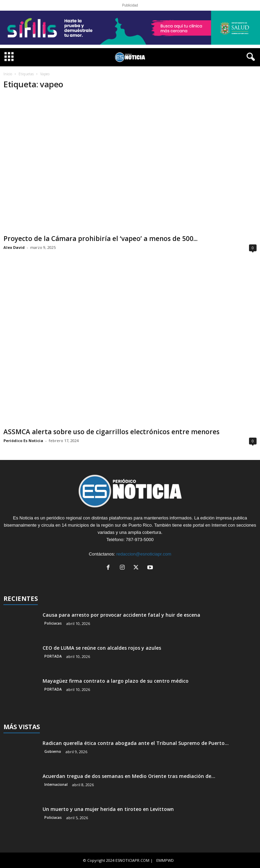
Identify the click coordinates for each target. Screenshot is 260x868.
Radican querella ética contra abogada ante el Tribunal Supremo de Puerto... (136, 743)
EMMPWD (165, 860)
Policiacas (53, 623)
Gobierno (53, 751)
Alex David (14, 247)
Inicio (8, 74)
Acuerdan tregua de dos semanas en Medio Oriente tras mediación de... (129, 776)
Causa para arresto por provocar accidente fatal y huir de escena (121, 615)
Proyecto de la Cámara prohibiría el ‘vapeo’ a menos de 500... (100, 239)
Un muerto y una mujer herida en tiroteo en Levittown (108, 809)
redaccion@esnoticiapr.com (144, 554)
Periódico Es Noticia (23, 441)
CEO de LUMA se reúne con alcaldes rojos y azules (102, 648)
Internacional (56, 784)
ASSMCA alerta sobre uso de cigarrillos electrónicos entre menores (111, 432)
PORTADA (53, 656)
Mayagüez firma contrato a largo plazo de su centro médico (116, 681)
